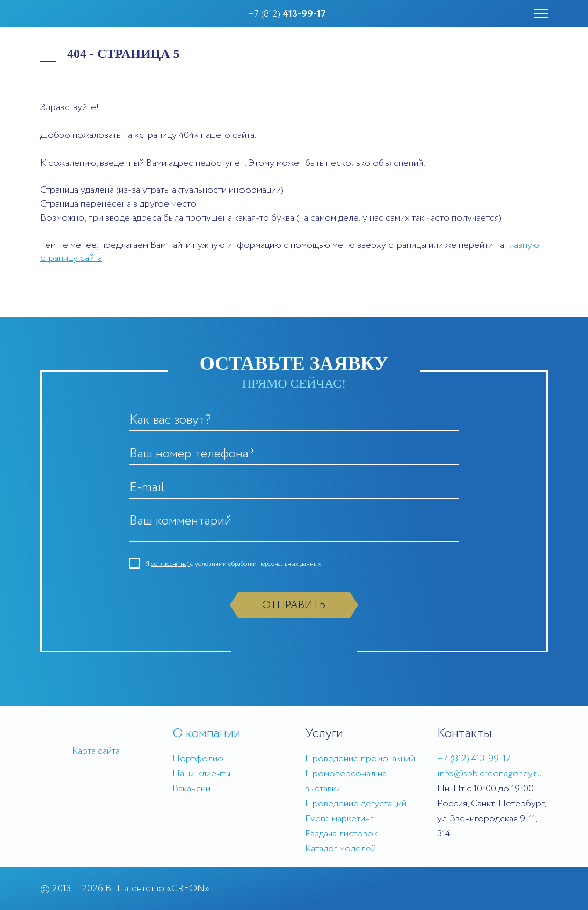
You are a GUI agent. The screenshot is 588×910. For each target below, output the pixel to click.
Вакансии (191, 789)
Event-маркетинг (339, 819)
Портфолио (198, 759)
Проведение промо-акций (360, 759)
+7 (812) (287, 14)
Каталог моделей (340, 849)
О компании (206, 734)
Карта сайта (96, 751)
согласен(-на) (170, 564)
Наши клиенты (201, 774)
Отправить (294, 605)
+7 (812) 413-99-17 (474, 759)
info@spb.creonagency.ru (489, 774)
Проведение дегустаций (356, 804)
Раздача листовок (341, 834)
